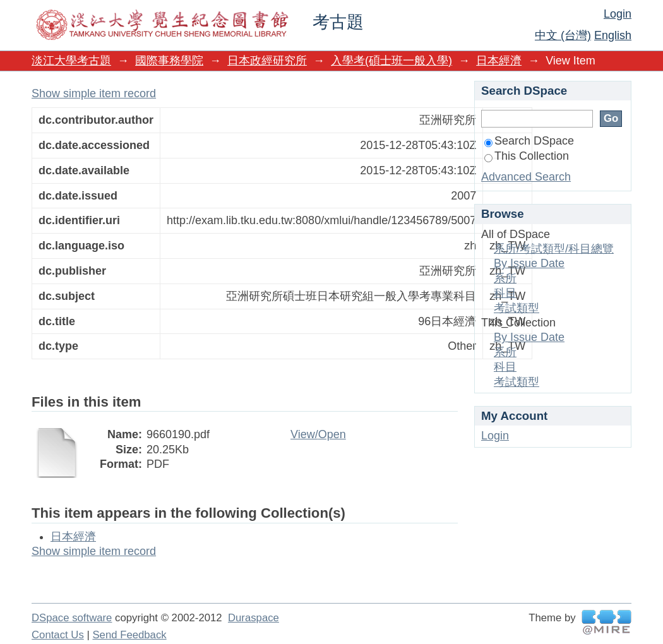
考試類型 (517, 308)
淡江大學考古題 (71, 61)
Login (618, 14)
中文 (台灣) (563, 35)
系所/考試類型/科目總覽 (554, 249)
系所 (505, 278)
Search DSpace (529, 141)
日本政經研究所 (267, 61)
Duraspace (254, 618)
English (613, 35)
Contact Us (58, 635)
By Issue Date (529, 263)
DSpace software (72, 618)
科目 (505, 293)
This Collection (527, 156)
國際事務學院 (169, 61)
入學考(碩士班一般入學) (391, 61)
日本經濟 (499, 61)
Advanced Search (526, 177)
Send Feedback (129, 635)
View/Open (318, 434)
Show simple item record (94, 93)
